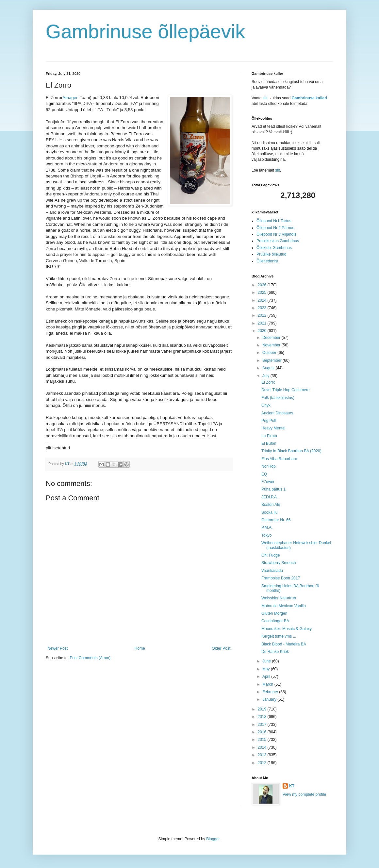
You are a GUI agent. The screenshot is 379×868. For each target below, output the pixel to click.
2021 (263, 323)
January (270, 699)
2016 (263, 732)
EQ (264, 474)
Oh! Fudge (271, 555)
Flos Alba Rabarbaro (279, 459)
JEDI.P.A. (270, 497)
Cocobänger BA (275, 621)
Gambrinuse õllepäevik (145, 32)
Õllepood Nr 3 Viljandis (276, 234)
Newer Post (58, 648)
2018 (263, 717)
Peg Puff (269, 421)
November (272, 345)
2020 (263, 331)
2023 (263, 308)
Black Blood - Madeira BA (284, 644)
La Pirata (269, 436)
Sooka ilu (269, 512)
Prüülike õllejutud (271, 254)
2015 (263, 740)
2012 (263, 763)
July (266, 376)
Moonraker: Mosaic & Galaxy (287, 629)
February (271, 692)
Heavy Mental (273, 428)
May (267, 669)
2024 (263, 300)
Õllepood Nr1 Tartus (274, 221)
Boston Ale (271, 505)
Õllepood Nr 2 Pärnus (275, 228)
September (272, 360)
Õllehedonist (267, 261)
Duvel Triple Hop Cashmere (285, 390)
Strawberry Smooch (279, 563)
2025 (263, 292)
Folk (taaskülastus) (278, 398)
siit (265, 98)
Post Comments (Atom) (90, 658)
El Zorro (268, 382)
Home (140, 648)
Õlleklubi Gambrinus (274, 248)
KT (292, 786)
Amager (70, 98)
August (269, 368)
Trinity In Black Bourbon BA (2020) (291, 451)
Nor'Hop (269, 466)
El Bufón (269, 443)
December (272, 338)
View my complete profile (304, 794)
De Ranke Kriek (275, 652)
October (270, 353)
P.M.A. (267, 527)
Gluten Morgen (274, 613)
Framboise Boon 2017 (281, 578)
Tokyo (266, 535)
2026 (263, 285)
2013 (263, 755)
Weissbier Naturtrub (279, 598)
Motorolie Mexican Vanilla (284, 606)
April (267, 676)
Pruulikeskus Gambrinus (278, 241)
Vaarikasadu (272, 571)
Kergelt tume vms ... (279, 636)
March (268, 684)
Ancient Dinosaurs (277, 413)
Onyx (266, 405)
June (267, 661)
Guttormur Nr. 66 (276, 520)
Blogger (213, 839)
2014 (263, 747)
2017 (263, 725)
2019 (263, 709)
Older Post (221, 648)
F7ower (268, 482)
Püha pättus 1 (273, 489)
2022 (263, 315)
